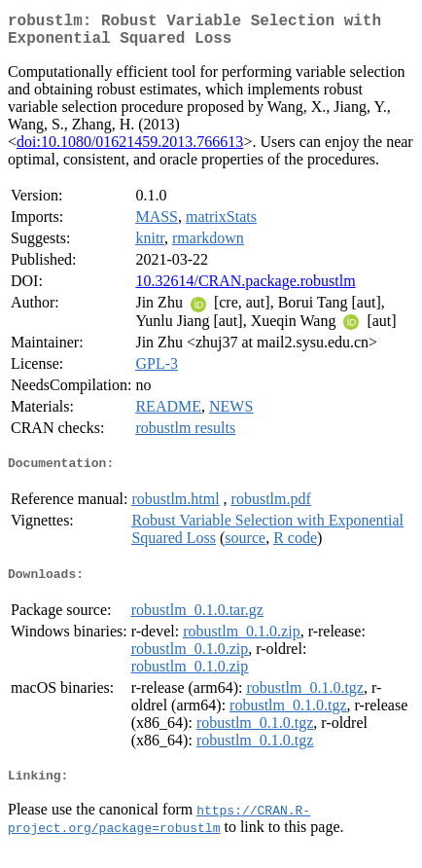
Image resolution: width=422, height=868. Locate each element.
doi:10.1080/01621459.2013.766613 (130, 149)
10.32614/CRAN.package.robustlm (245, 289)
